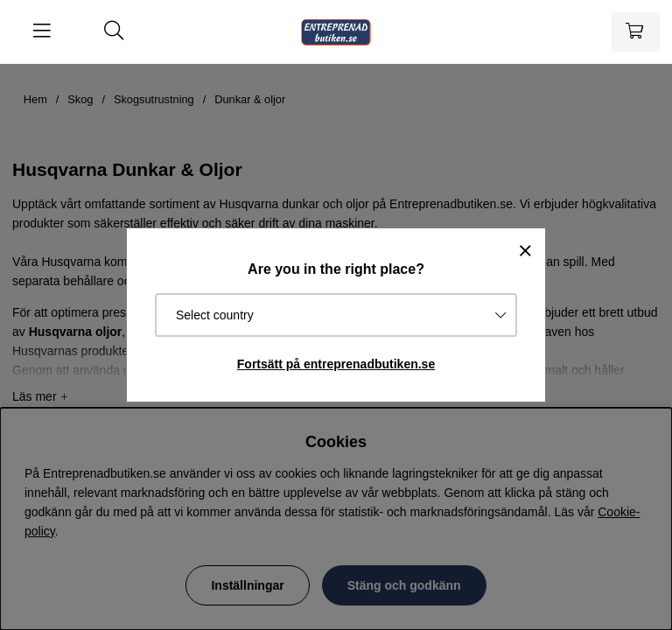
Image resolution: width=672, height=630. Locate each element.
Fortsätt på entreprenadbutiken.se (336, 364)
